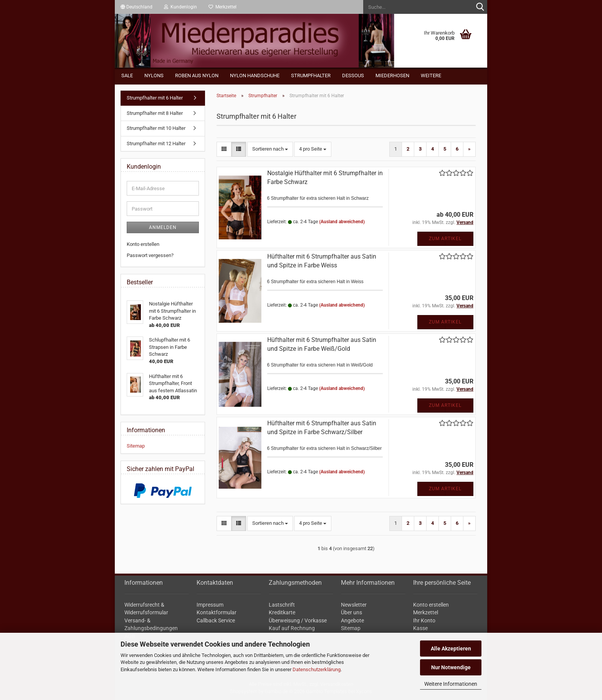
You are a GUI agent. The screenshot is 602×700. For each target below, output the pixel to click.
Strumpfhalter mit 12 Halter (156, 143)
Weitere (431, 75)
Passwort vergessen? (150, 255)
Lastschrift (282, 605)
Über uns (351, 612)
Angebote (352, 620)
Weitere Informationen (451, 684)
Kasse (420, 628)
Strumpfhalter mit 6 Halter (155, 98)
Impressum (210, 605)
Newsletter (354, 605)
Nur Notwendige (451, 667)
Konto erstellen (143, 244)
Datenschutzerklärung (317, 669)
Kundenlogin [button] (180, 7)
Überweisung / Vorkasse (298, 620)
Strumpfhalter (311, 75)
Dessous (353, 75)
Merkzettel (222, 7)
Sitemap (136, 446)
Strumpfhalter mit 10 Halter (156, 128)
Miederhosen (392, 75)
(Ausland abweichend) (342, 222)
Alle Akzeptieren (451, 649)
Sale (127, 75)
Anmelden (163, 227)
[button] (136, 7)
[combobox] (270, 149)
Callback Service (216, 620)
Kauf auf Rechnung (292, 628)
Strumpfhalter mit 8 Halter (155, 113)
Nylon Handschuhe (255, 75)
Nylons (154, 75)
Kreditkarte (282, 612)
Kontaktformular (217, 612)
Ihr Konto (424, 620)
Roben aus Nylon (197, 75)
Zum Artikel (445, 239)
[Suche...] (480, 7)
